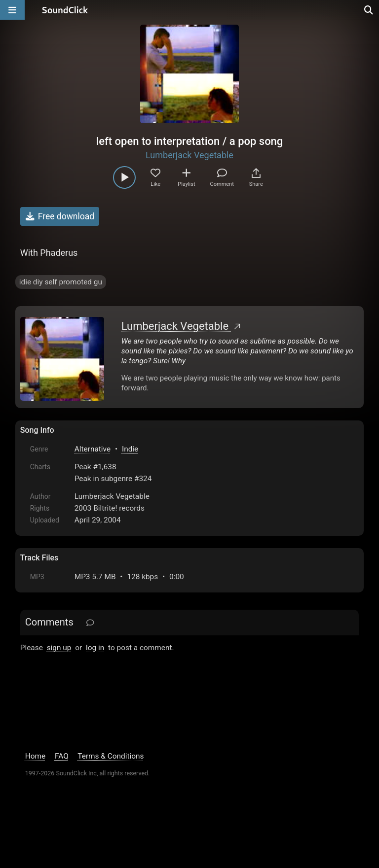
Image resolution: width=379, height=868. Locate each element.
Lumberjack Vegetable (189, 155)
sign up (59, 648)
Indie (130, 449)
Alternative (93, 449)
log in (95, 648)
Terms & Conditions (111, 756)
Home (35, 756)
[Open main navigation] (12, 10)
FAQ (62, 756)
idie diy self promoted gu (61, 282)
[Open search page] (369, 10)
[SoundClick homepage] (65, 10)
